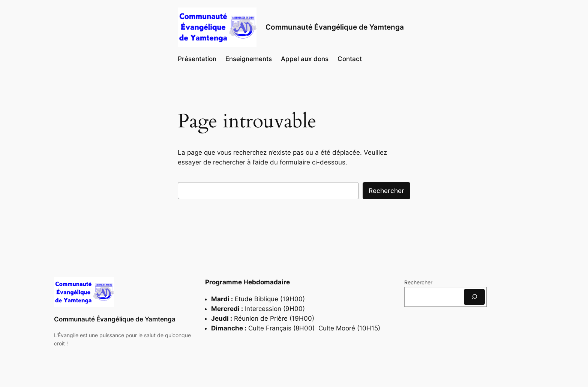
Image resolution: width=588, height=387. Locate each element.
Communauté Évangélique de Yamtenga (115, 319)
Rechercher (386, 191)
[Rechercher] (474, 297)
